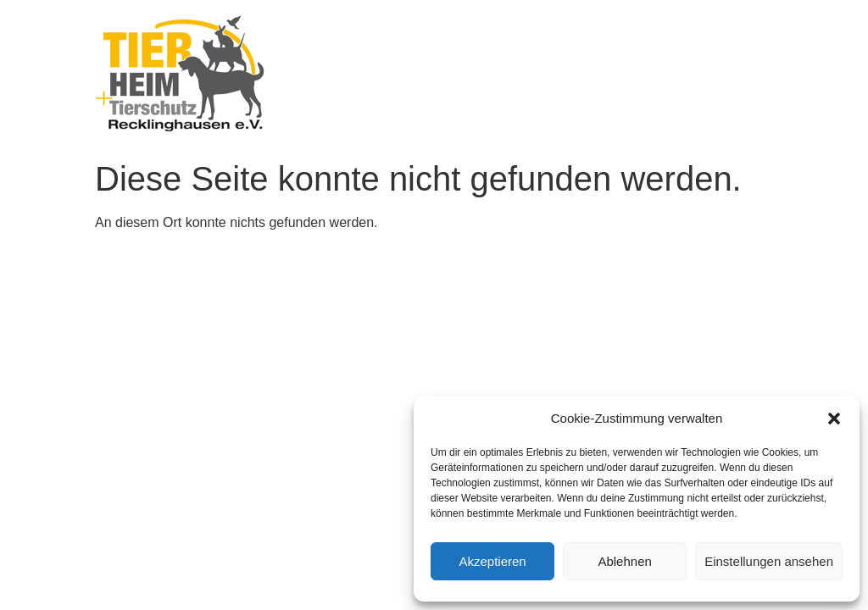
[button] (834, 419)
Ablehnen (624, 561)
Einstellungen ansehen (769, 561)
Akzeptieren (492, 561)
